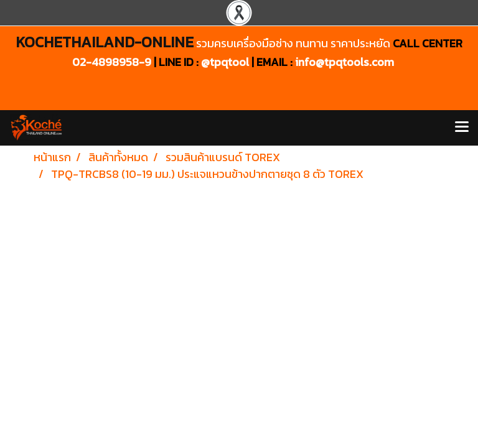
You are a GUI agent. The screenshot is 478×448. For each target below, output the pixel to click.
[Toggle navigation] (462, 128)
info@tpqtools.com (344, 62)
